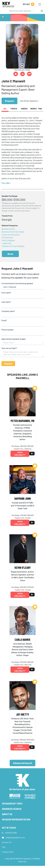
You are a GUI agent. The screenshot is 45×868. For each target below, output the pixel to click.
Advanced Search (23, 763)
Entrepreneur (7, 237)
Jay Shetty (22, 714)
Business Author (8, 229)
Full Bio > (6, 183)
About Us (7, 814)
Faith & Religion (8, 240)
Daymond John (23, 498)
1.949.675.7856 (11, 833)
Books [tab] (33, 109)
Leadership (6, 243)
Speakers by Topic (12, 804)
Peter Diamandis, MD (22, 421)
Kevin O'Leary (23, 568)
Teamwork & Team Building (13, 246)
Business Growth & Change (13, 232)
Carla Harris (22, 640)
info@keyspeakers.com (15, 837)
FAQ (4, 847)
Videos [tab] (24, 109)
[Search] (24, 11)
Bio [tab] (5, 109)
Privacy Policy (8, 852)
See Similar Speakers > (29, 101)
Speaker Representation (16, 819)
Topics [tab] (14, 109)
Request (10, 101)
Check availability (20, 454)
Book (10, 254)
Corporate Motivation (11, 235)
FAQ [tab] (40, 109)
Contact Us (7, 842)
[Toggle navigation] (40, 4)
